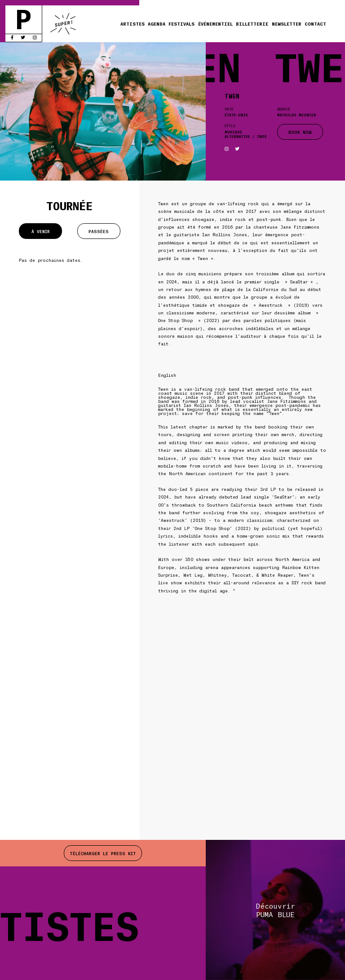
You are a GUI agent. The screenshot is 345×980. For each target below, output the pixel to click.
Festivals (181, 24)
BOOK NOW (300, 132)
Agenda (157, 24)
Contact (315, 24)
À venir (41, 231)
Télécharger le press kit (103, 853)
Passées (99, 231)
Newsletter (287, 24)
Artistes (133, 24)
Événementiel (215, 24)
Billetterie (252, 24)
